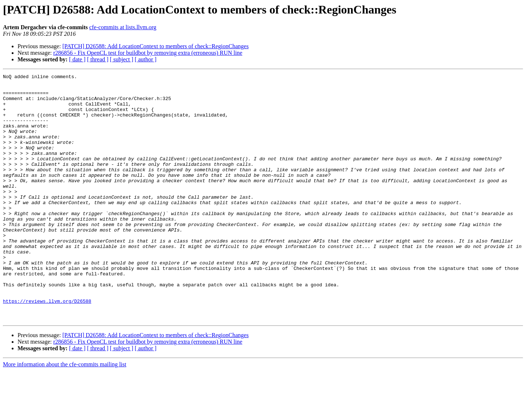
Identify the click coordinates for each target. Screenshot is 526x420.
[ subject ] (122, 59)
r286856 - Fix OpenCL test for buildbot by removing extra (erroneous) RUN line (148, 53)
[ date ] (77, 59)
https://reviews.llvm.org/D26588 (47, 347)
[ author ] (146, 59)
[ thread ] (98, 59)
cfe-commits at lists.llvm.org (123, 27)
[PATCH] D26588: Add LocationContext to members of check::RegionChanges (156, 46)
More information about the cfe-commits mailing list (65, 414)
